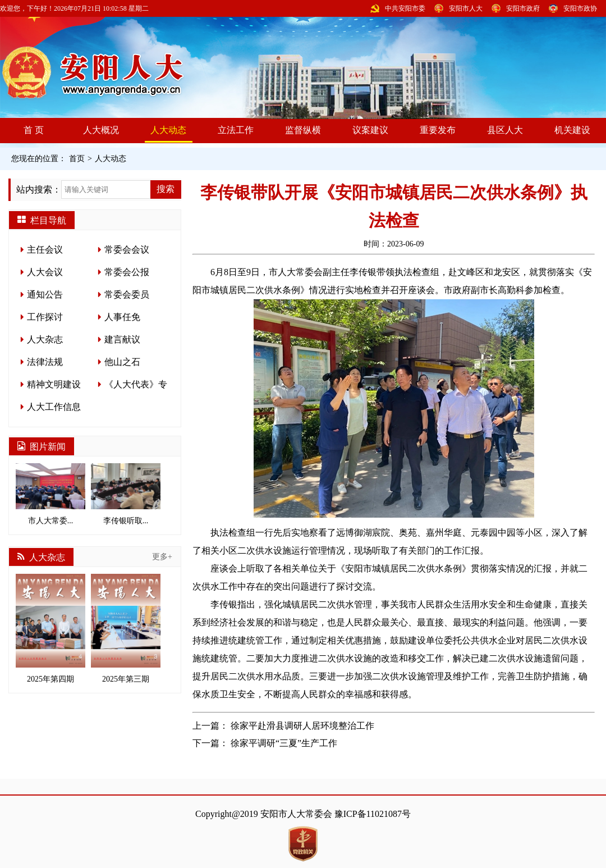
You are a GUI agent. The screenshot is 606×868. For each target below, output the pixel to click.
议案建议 (370, 130)
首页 (77, 159)
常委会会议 (127, 250)
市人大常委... (50, 494)
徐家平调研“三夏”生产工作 (284, 743)
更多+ (162, 557)
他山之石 (122, 362)
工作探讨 (45, 317)
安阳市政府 (523, 8)
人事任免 (122, 317)
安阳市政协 (580, 8)
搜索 (166, 189)
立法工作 (236, 130)
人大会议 (45, 272)
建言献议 (122, 339)
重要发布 (438, 130)
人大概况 (101, 130)
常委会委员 (127, 294)
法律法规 (45, 362)
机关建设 (572, 130)
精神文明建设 (54, 384)
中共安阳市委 (405, 8)
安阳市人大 (466, 8)
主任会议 (45, 250)
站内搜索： (39, 189)
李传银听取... (126, 494)
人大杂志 (45, 339)
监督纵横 (303, 130)
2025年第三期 (126, 629)
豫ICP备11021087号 (373, 814)
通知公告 (45, 294)
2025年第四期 (50, 629)
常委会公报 (127, 272)
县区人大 (505, 130)
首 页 (34, 130)
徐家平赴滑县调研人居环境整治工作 (302, 726)
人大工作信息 (54, 407)
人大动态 (168, 130)
